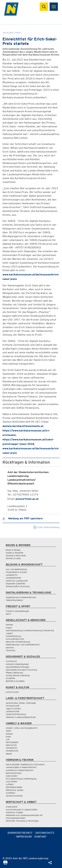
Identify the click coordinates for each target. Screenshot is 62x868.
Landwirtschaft (12, 711)
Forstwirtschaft (13, 706)
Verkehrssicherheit (14, 796)
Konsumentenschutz (15, 639)
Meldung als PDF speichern (23, 518)
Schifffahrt (10, 793)
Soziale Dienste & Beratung (18, 675)
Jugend (9, 633)
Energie (9, 734)
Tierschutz (10, 650)
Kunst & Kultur (12, 692)
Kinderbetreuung (13, 636)
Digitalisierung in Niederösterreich (21, 597)
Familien (9, 625)
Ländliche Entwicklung (16, 714)
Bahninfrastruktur (14, 773)
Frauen (9, 628)
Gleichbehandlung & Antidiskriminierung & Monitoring (30, 630)
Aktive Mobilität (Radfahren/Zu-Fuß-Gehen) (25, 764)
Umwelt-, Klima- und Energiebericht (22, 728)
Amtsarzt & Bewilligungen (17, 664)
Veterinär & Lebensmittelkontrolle (21, 717)
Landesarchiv (12, 575)
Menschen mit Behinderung (18, 642)
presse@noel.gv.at (27, 499)
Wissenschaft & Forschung (18, 586)
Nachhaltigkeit (12, 742)
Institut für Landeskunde (17, 581)
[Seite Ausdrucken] (5, 863)
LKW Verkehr (12, 782)
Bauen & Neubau (13, 550)
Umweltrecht (11, 748)
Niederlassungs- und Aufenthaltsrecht (23, 645)
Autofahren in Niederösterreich (20, 770)
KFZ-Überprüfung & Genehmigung (21, 779)
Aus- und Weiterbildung (16, 569)
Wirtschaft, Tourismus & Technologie (22, 821)
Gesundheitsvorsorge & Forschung (21, 670)
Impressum (24, 837)
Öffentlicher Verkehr (15, 790)
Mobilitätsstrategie (14, 787)
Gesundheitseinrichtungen (18, 667)
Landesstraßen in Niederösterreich (21, 767)
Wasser (9, 754)
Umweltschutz (12, 751)
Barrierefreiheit (20, 833)
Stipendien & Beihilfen (16, 584)
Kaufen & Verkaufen (15, 553)
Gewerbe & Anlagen (14, 812)
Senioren (10, 648)
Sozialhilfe (10, 678)
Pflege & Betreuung (14, 673)
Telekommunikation (14, 600)
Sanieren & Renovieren (16, 556)
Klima (8, 737)
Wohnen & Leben (13, 558)
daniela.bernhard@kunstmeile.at (23, 426)
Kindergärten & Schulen (16, 572)
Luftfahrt (10, 784)
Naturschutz (11, 745)
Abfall (8, 731)
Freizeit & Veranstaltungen (17, 611)
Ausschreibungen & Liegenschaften (22, 810)
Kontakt (41, 837)
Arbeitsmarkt (12, 807)
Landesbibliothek (13, 578)
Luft (8, 739)
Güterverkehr (12, 776)
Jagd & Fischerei (13, 709)
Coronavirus (11, 661)
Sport (8, 614)
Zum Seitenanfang (46, 527)
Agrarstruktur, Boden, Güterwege (21, 703)
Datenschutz (45, 833)
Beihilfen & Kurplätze (15, 681)
